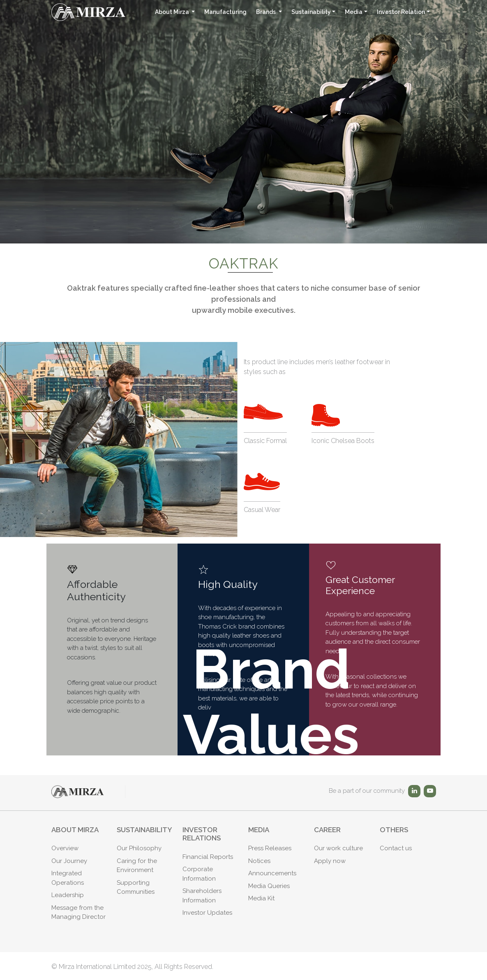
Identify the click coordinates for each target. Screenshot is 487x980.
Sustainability (311, 12)
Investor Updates (207, 913)
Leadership (68, 895)
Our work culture (338, 848)
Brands (267, 12)
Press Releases (270, 848)
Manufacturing (225, 12)
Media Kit (261, 898)
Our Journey (69, 861)
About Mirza (173, 12)
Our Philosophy (139, 848)
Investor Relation (401, 12)
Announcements (272, 873)
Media (354, 12)
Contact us (396, 848)
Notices (259, 861)
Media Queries (269, 886)
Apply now (330, 861)
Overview (65, 848)
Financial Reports (208, 857)
